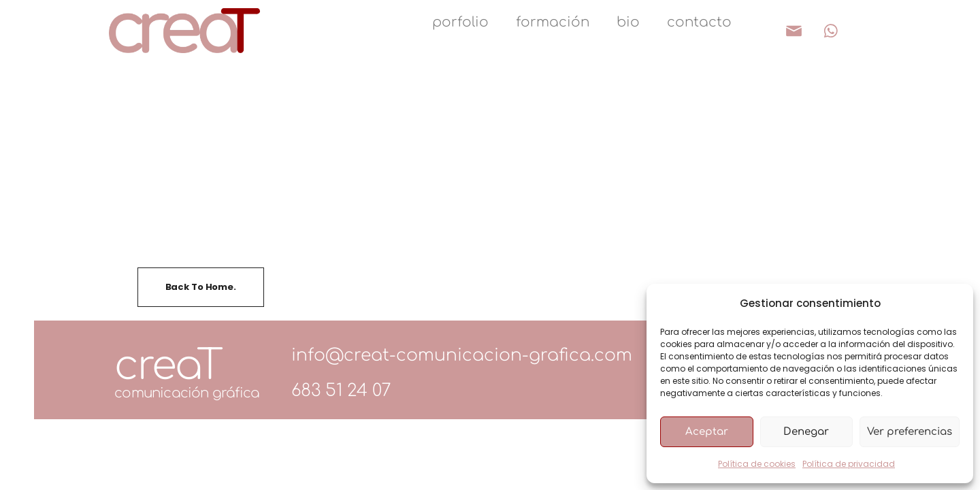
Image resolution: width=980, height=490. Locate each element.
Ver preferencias (910, 432)
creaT (168, 366)
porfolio (460, 22)
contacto (699, 22)
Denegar (806, 432)
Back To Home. (201, 287)
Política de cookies (757, 464)
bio (628, 22)
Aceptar (707, 432)
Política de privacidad (849, 464)
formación (553, 22)
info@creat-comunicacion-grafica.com (462, 355)
